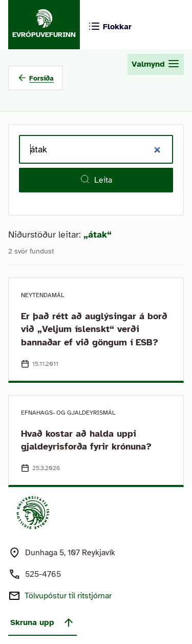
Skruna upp (42, 622)
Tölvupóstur (68, 596)
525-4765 (43, 574)
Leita (96, 180)
